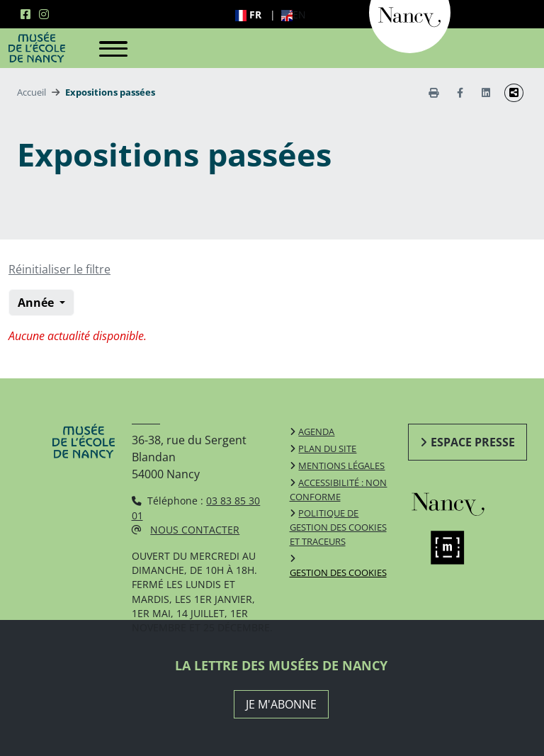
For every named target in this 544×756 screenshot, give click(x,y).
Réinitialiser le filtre (59, 269)
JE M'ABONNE (281, 704)
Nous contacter (195, 530)
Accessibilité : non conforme (339, 490)
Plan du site (327, 448)
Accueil (32, 92)
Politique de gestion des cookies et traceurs (338, 527)
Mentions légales (341, 466)
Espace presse (473, 442)
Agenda (316, 431)
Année (37, 303)
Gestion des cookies (338, 572)
